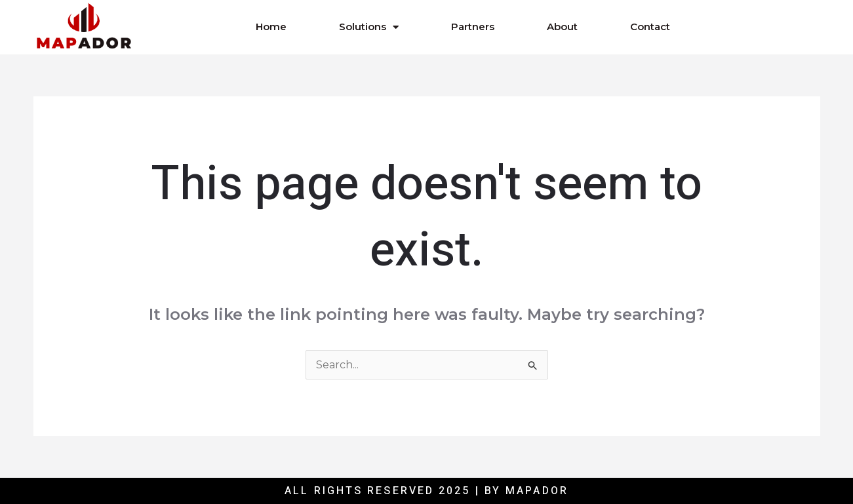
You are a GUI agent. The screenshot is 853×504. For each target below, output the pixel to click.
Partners (473, 27)
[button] (749, 27)
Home (271, 27)
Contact (650, 27)
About (562, 27)
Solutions (369, 27)
